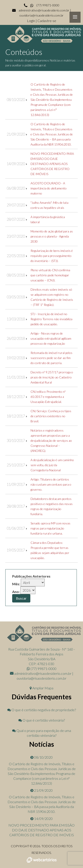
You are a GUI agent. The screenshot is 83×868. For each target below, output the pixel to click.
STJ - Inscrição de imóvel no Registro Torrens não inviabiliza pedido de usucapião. (51, 319)
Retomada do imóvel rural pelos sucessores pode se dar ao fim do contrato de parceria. (51, 358)
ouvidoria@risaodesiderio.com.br (41, 15)
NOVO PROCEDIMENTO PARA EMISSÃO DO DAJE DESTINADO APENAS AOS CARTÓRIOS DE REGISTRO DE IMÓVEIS (52, 164)
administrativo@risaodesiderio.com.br (44, 10)
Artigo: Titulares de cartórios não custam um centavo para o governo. (51, 484)
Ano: (16, 592)
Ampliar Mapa (41, 688)
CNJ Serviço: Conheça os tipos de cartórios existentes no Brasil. (51, 416)
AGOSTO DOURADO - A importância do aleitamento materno (49, 188)
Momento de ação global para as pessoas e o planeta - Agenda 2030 (52, 236)
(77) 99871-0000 (44, 5)
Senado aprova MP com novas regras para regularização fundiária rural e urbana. (50, 528)
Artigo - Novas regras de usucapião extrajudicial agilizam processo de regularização (51, 338)
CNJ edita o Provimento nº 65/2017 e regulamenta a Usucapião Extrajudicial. (48, 397)
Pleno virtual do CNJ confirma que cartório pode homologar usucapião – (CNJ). (50, 275)
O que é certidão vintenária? (42, 720)
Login (31, 21)
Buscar (21, 598)
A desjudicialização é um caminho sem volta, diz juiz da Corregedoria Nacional (52, 465)
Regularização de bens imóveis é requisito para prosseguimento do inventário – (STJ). (52, 256)
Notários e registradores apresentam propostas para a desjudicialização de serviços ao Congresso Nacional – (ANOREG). (51, 441)
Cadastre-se (47, 21)
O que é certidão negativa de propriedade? (42, 710)
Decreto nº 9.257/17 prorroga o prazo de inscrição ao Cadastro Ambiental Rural (52, 377)
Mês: (16, 584)
